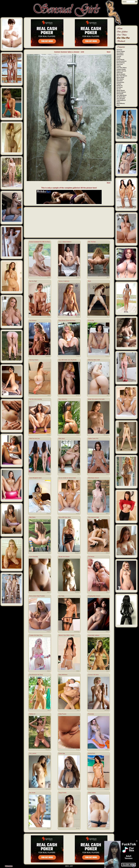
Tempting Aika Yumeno (94, 596)
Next (109, 52)
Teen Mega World (122, 95)
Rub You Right (33, 281)
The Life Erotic (121, 99)
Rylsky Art (120, 86)
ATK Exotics (120, 55)
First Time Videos (122, 68)
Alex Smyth (32, 793)
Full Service (91, 557)
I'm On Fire (91, 320)
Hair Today (61, 596)
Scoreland (120, 87)
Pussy (78, 277)
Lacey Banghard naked (35, 478)
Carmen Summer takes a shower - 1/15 (69, 52)
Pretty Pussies (62, 714)
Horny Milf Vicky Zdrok (65, 517)
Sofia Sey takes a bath (94, 360)
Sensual (77, 592)
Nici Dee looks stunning (35, 399)
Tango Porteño (63, 793)
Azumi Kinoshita (34, 557)
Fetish (107, 750)
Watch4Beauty (121, 103)
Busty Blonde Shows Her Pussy (67, 320)
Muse (90, 281)
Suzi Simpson (33, 320)
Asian (78, 435)
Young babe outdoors (94, 635)
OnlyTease (120, 81)
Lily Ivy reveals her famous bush (67, 478)
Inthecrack (120, 73)
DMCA (67, 866)
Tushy (118, 102)
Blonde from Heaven (64, 557)
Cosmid (119, 56)
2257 (72, 866)
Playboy (119, 84)
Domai (118, 58)
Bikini (107, 514)
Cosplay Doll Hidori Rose (36, 635)
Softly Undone (92, 793)
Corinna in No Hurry (93, 675)
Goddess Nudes (121, 69)
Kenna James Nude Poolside (37, 596)
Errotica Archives (122, 61)
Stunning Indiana (34, 360)
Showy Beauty (121, 90)
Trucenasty (91, 714)
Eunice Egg (62, 753)
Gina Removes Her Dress (36, 675)
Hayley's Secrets (121, 71)
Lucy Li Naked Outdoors (65, 242)
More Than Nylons (122, 76)
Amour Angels (121, 51)
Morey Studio (120, 77)
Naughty (48, 356)
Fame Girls (120, 64)
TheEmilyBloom (121, 100)
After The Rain (92, 242)
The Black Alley (121, 97)
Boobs (78, 317)
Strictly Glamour (121, 92)
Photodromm (120, 82)
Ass (108, 277)
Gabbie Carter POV (93, 438)
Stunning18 (120, 94)
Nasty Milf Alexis (63, 675)
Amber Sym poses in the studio (96, 399)
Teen (49, 395)
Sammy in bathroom (64, 281)
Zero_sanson (33, 753)
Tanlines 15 (32, 714)
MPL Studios (120, 79)
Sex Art (119, 89)
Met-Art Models (121, 74)
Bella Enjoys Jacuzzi (93, 478)
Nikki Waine (32, 517)
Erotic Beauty (120, 60)
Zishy (118, 105)
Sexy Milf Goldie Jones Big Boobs (68, 360)
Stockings (106, 435)
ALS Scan (119, 50)
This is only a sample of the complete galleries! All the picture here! (69, 188)
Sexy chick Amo (63, 399)
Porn (49, 277)
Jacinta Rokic (92, 753)
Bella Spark (62, 438)
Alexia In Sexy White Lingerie (66, 635)
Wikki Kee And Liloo (34, 438)
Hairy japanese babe (94, 517)
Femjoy (119, 66)
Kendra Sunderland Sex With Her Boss (40, 242)
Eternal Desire (121, 63)
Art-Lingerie (120, 53)
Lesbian (48, 474)
